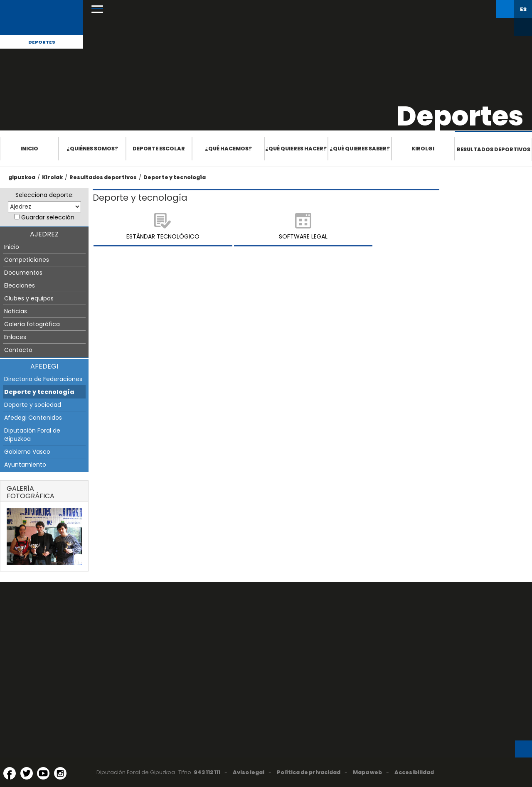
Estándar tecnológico (163, 236)
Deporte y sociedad (33, 405)
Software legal (303, 236)
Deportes (42, 42)
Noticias (16, 311)
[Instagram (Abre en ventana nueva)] (60, 773)
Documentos (23, 273)
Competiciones (27, 260)
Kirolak (52, 177)
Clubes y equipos (29, 298)
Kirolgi (423, 149)
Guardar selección (48, 217)
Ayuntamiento (25, 465)
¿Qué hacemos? (228, 149)
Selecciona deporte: (44, 195)
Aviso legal (249, 772)
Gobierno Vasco (27, 452)
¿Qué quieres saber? (360, 149)
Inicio (29, 149)
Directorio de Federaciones (43, 379)
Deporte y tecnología (175, 177)
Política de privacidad (309, 772)
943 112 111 (207, 772)
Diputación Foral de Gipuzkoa (32, 435)
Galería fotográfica (32, 324)
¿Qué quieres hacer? (296, 149)
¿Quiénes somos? (92, 149)
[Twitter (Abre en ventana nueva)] (27, 773)
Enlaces (15, 337)
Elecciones (20, 285)
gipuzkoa (22, 177)
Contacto (18, 350)
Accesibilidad (414, 772)
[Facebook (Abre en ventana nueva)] (10, 773)
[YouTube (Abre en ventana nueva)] (43, 773)
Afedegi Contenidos (33, 418)
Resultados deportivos (494, 149)
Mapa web (367, 772)
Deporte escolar (159, 149)
